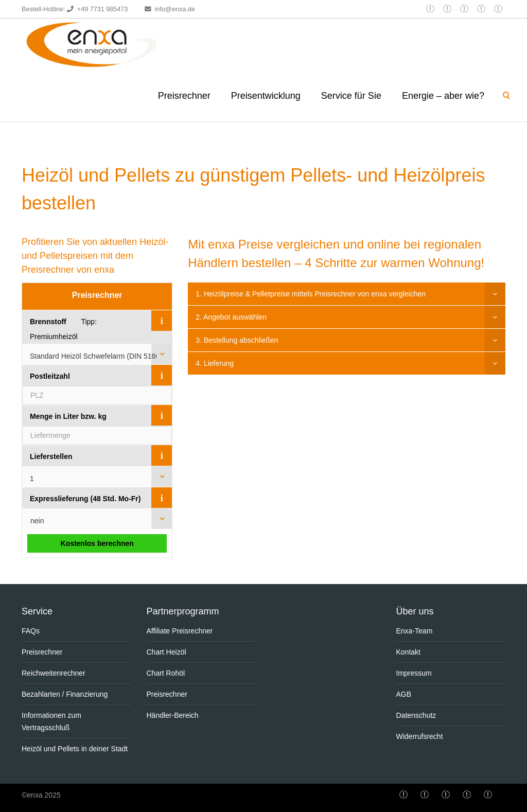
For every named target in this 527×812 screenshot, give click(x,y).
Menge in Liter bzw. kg (68, 416)
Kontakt (408, 652)
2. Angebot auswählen (231, 317)
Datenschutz (416, 715)
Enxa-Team (415, 631)
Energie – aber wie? (443, 96)
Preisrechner (184, 96)
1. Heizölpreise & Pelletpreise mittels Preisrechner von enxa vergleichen (311, 294)
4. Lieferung (215, 363)
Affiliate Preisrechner (180, 631)
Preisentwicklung (266, 96)
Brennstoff (48, 322)
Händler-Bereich (173, 715)
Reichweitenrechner (54, 673)
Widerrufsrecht (420, 736)
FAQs (31, 631)
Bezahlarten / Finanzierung (65, 694)
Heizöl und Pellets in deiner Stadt (75, 749)
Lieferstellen (51, 456)
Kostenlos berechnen (97, 543)
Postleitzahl (50, 376)
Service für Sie (351, 96)
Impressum (414, 673)
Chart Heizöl (166, 652)
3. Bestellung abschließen (237, 340)
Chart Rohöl (166, 673)
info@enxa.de (175, 9)
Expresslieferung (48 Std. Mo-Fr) (85, 499)
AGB (404, 694)
